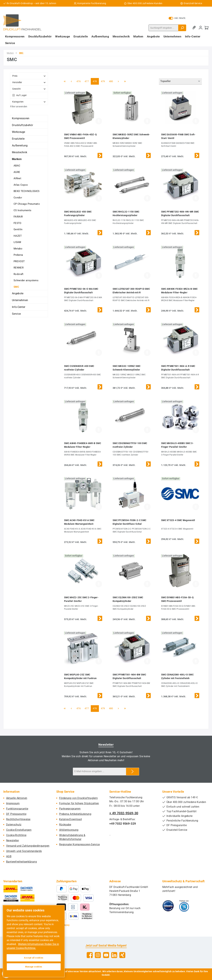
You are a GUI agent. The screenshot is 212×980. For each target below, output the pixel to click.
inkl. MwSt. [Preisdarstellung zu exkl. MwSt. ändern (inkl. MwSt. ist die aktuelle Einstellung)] (177, 18)
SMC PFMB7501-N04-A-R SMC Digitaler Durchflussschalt (178, 368)
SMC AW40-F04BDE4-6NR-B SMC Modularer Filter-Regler (83, 445)
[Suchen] (182, 28)
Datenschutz (14, 825)
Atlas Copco (21, 185)
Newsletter (13, 840)
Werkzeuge (19, 132)
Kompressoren (21, 118)
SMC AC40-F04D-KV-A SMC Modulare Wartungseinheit (79, 522)
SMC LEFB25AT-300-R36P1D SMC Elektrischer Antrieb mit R (131, 291)
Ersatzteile (18, 139)
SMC (16, 287)
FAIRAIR (18, 217)
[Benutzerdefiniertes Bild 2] (184, 906)
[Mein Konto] (201, 28)
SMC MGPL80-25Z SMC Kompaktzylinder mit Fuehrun (80, 676)
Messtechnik (20, 152)
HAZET (18, 236)
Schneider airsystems (26, 280)
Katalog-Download (70, 819)
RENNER (19, 268)
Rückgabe (65, 825)
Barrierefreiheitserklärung (21, 862)
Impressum (13, 803)
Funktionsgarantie (17, 809)
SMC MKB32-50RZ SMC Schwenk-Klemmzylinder (131, 136)
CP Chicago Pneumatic (27, 204)
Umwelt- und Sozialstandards (24, 851)
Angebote (18, 293)
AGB (9, 856)
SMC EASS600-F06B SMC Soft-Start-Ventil (178, 136)
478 (95, 81)
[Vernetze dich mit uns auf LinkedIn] (114, 955)
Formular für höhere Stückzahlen (79, 803)
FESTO (17, 223)
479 (103, 81)
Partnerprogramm (70, 809)
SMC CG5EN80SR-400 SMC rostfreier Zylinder (79, 368)
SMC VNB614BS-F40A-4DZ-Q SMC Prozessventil (80, 136)
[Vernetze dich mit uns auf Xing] (122, 955)
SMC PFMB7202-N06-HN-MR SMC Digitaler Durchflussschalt (180, 213)
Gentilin (18, 229)
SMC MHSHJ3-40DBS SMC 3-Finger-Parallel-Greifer (177, 445)
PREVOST (19, 261)
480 (111, 81)
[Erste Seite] (65, 81)
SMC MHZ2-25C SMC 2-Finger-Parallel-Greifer (81, 599)
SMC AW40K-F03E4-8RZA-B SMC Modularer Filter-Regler (179, 291)
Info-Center (19, 307)
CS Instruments (22, 210)
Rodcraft (18, 274)
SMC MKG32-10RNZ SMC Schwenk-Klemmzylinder (127, 368)
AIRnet (17, 178)
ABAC (17, 166)
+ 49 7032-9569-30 (124, 813)
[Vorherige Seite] (71, 81)
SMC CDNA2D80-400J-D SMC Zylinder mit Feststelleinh (177, 676)
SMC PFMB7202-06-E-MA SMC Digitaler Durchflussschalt (81, 291)
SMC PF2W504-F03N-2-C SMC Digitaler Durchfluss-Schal (129, 522)
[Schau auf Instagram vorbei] (98, 955)
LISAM (17, 242)
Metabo (18, 249)
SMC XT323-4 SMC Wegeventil (178, 520)
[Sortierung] (180, 81)
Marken (17, 159)
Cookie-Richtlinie (16, 835)
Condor (18, 198)
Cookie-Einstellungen (19, 830)
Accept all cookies (34, 958)
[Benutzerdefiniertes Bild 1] (168, 906)
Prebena (18, 255)
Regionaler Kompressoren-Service (79, 844)
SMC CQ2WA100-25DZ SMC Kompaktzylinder (128, 599)
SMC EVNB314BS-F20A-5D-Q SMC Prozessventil (177, 599)
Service (16, 314)
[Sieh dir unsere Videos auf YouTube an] (106, 955)
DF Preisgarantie (16, 814)
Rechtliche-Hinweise (18, 819)
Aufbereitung (20, 146)
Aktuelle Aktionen (17, 798)
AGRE (17, 172)
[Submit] (132, 772)
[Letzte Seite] (125, 81)
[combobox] (163, 28)
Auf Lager (22, 95)
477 (87, 81)
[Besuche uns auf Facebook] (90, 955)
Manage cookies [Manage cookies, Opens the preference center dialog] (34, 967)
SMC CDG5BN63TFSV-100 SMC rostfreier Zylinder (130, 445)
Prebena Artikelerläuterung (75, 814)
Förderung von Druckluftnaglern (78, 798)
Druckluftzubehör (22, 125)
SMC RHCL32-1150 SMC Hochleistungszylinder (126, 213)
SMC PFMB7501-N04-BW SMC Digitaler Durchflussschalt (129, 676)
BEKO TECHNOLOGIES (26, 191)
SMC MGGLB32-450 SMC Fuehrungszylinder (78, 213)
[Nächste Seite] (118, 81)
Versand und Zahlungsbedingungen (28, 846)
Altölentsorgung (69, 830)
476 (79, 81)
